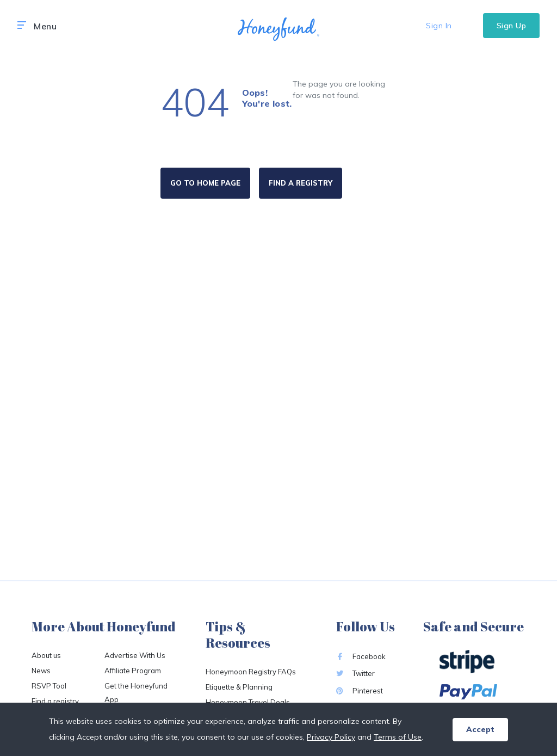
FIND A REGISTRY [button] (301, 183)
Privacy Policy (331, 737)
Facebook (361, 656)
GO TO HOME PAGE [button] (205, 183)
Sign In (439, 26)
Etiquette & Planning (239, 687)
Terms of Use (398, 737)
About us (46, 655)
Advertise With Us (135, 655)
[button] (22, 26)
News (41, 671)
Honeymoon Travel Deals (248, 702)
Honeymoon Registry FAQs (251, 672)
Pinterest (360, 691)
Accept (480, 729)
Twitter (355, 673)
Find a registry (55, 701)
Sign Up (512, 26)
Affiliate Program (133, 671)
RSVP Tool (49, 686)
